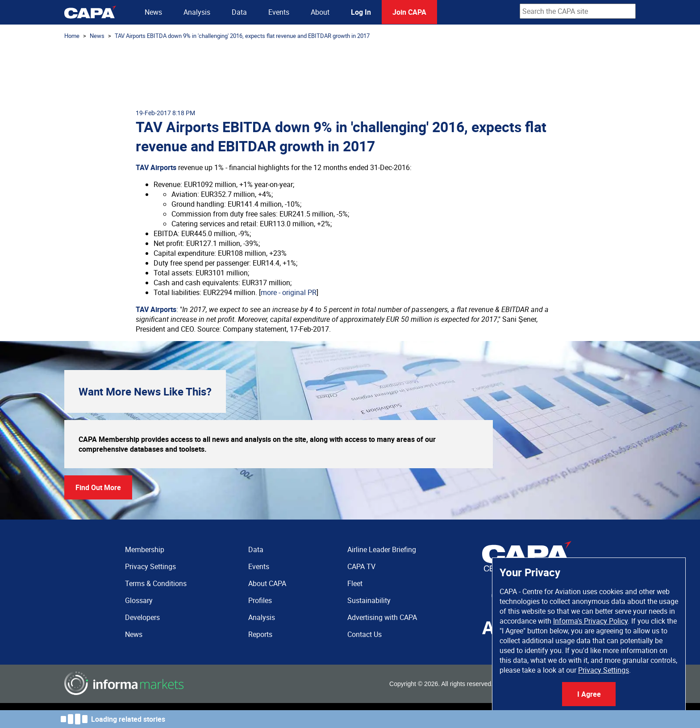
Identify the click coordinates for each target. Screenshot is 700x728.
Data (239, 12)
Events (279, 12)
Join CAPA (409, 12)
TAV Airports (156, 167)
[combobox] (578, 11)
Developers (142, 617)
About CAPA (267, 583)
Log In (361, 12)
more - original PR (289, 292)
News (153, 12)
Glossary (139, 600)
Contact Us (365, 634)
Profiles (260, 600)
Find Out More (98, 487)
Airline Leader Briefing (382, 549)
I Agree (589, 694)
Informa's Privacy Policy (590, 621)
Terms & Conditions (156, 583)
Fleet (355, 583)
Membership (145, 549)
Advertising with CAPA (382, 617)
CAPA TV (361, 566)
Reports (260, 634)
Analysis (197, 12)
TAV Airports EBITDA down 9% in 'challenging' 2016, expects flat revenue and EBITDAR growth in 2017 (242, 36)
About (320, 12)
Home (72, 36)
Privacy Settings (604, 670)
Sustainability (369, 600)
